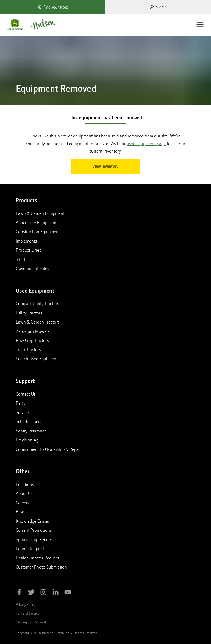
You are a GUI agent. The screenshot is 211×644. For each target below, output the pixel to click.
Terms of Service (28, 613)
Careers (23, 503)
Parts (20, 403)
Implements (26, 241)
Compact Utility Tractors (37, 303)
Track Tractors (28, 350)
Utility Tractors (29, 313)
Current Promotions (34, 530)
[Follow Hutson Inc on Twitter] (31, 593)
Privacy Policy (26, 604)
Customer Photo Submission (41, 567)
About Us (24, 493)
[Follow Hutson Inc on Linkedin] (55, 593)
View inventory (105, 166)
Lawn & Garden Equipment (40, 213)
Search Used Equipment (37, 359)
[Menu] (200, 25)
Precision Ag (27, 440)
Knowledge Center (33, 521)
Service (22, 412)
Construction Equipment (38, 232)
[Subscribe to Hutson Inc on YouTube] (68, 593)
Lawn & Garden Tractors (38, 322)
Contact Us (26, 394)
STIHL (21, 259)
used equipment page (146, 144)
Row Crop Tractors (32, 340)
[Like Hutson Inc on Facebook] (19, 593)
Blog (20, 512)
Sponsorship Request (35, 539)
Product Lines (28, 250)
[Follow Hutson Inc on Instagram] (43, 593)
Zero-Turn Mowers (33, 331)
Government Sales (32, 268)
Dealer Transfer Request (38, 558)
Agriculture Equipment (36, 223)
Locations (25, 484)
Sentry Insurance (31, 431)
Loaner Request (30, 549)
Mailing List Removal (31, 622)
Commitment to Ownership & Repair (48, 449)
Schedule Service (31, 421)
